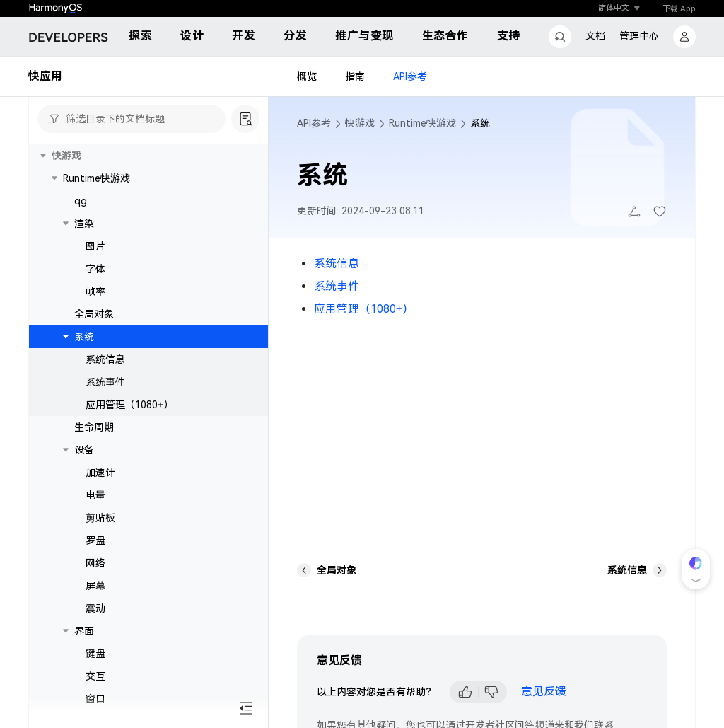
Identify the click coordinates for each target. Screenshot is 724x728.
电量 (95, 495)
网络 (95, 563)
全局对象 (94, 314)
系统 (84, 337)
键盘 (95, 654)
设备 (84, 450)
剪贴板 (100, 518)
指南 (355, 76)
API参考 (410, 76)
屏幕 (95, 586)
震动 (95, 608)
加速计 (100, 473)
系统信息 (105, 359)
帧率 (95, 291)
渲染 (84, 224)
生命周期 (94, 427)
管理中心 (639, 36)
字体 (95, 269)
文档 (595, 36)
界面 (84, 631)
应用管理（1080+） (129, 405)
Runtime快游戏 (97, 178)
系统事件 (105, 382)
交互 (95, 676)
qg (81, 201)
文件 (84, 722)
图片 (95, 246)
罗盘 (95, 541)
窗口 (95, 699)
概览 (307, 76)
